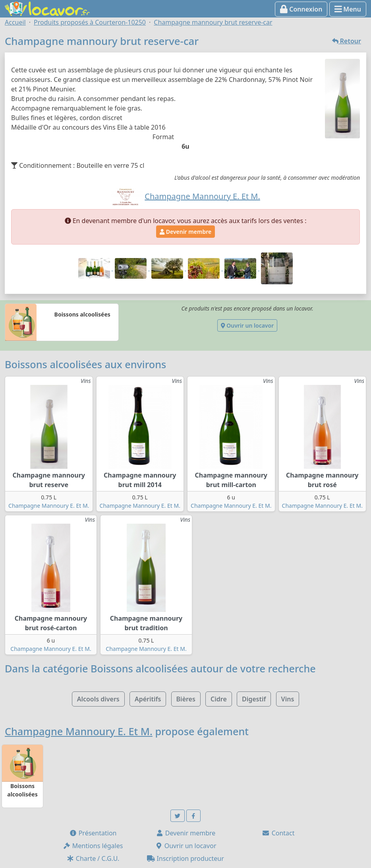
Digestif (254, 699)
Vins (288, 699)
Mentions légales (93, 846)
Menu (348, 9)
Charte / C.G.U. (93, 858)
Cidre (219, 699)
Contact (278, 833)
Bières (186, 699)
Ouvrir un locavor (247, 325)
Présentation (93, 833)
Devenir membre (185, 232)
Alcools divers (98, 699)
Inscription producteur (185, 858)
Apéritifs (148, 699)
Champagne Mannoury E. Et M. (49, 506)
